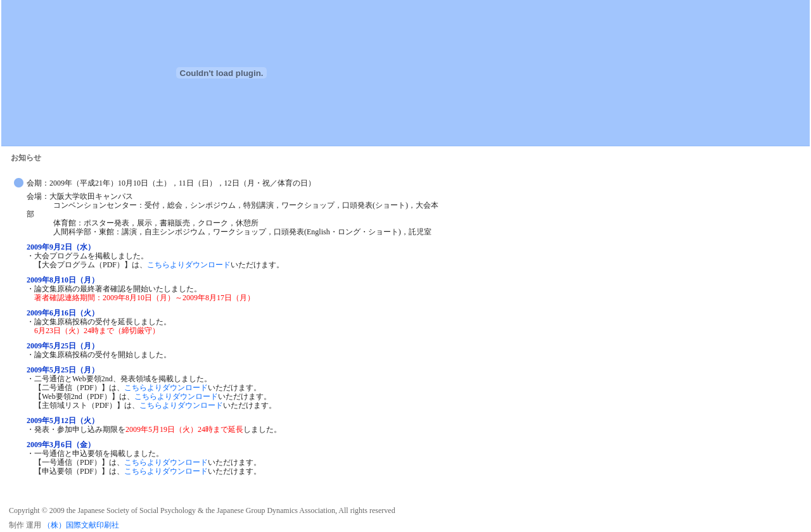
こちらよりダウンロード (189, 265)
